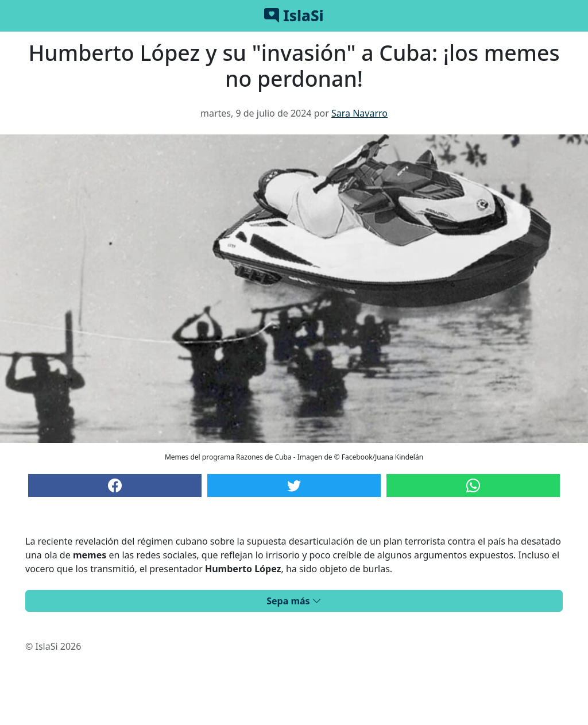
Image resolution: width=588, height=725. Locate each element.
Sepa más (294, 601)
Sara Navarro (359, 113)
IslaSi (294, 16)
